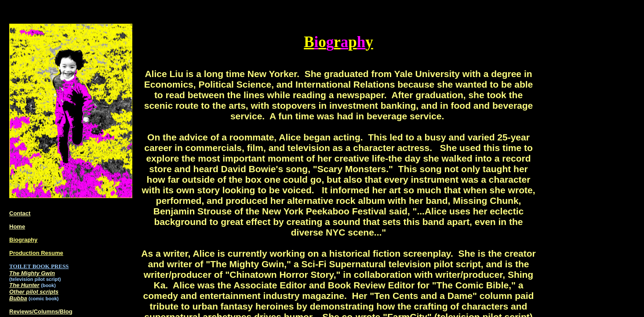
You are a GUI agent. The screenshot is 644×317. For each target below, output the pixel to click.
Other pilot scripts (34, 292)
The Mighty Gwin (32, 273)
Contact (20, 213)
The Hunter (24, 285)
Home (17, 227)
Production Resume (36, 253)
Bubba (18, 298)
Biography (23, 240)
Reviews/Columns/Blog (41, 311)
